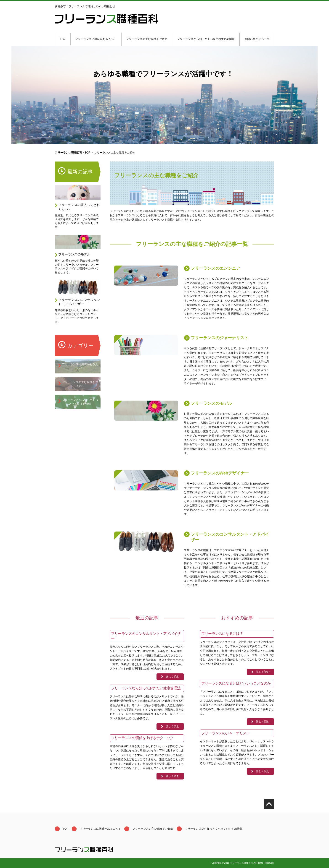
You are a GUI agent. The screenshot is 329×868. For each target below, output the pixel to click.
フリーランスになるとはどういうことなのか (236, 683)
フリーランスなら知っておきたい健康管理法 (146, 688)
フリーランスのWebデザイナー (220, 473)
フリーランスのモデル (74, 254)
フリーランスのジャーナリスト (220, 338)
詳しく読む (172, 677)
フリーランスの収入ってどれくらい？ (79, 207)
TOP (63, 39)
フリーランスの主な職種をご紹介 (147, 39)
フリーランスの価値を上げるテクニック (142, 738)
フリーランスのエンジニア (215, 268)
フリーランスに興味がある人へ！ (96, 39)
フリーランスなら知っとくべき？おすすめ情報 (206, 39)
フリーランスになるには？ (222, 634)
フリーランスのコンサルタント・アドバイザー (79, 302)
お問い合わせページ (257, 39)
